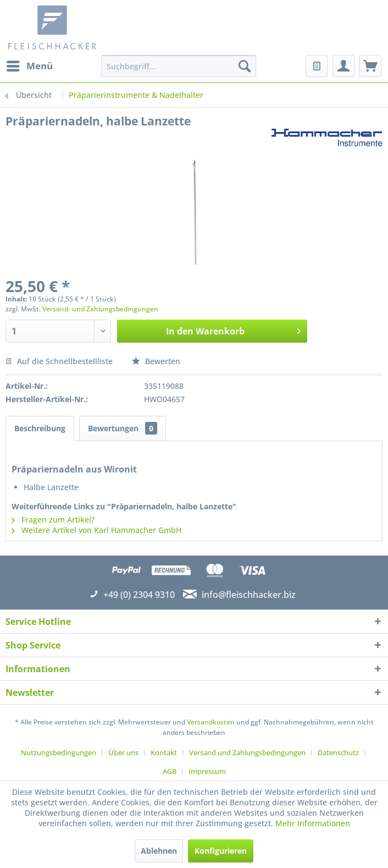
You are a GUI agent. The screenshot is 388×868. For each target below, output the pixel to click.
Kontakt (164, 752)
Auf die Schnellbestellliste (59, 361)
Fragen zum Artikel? (53, 520)
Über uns (123, 752)
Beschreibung (40, 428)
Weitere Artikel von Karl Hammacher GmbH (96, 530)
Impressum (207, 771)
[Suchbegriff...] (179, 66)
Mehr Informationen (313, 823)
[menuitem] (29, 66)
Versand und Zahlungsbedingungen (247, 752)
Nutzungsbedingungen (59, 752)
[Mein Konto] (343, 66)
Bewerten (156, 361)
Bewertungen (123, 428)
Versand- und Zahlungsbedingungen (100, 309)
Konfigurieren (221, 851)
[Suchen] (245, 66)
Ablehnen (159, 851)
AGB (170, 771)
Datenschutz (338, 752)
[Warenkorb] (370, 66)
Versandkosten (211, 722)
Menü (30, 65)
